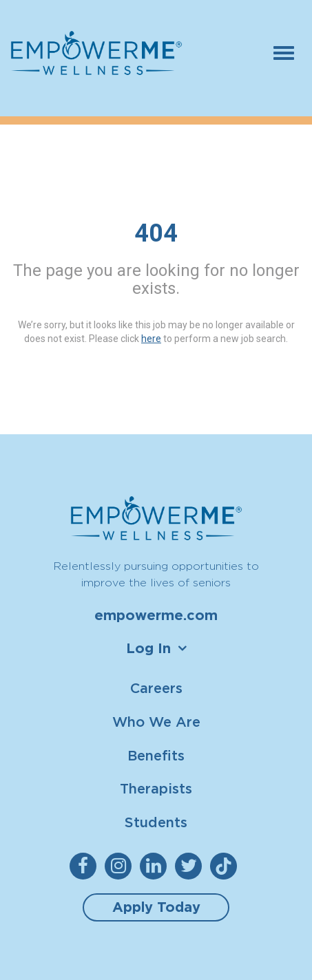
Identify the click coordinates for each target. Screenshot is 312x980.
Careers (156, 688)
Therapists (156, 788)
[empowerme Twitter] (191, 866)
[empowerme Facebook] (86, 866)
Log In (148, 648)
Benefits (156, 755)
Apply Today (156, 907)
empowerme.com (156, 615)
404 (156, 233)
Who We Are (156, 722)
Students (156, 822)
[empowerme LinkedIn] (156, 866)
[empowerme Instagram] (121, 866)
